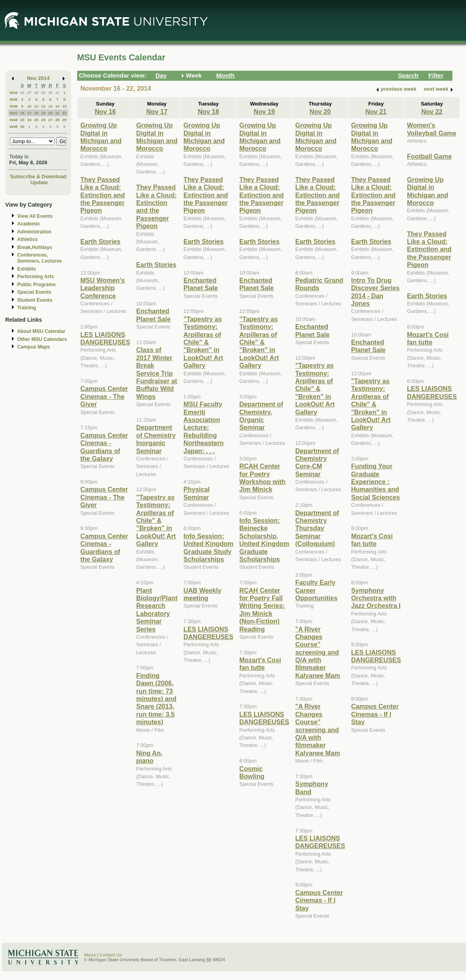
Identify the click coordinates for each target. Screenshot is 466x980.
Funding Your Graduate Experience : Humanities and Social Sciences (375, 482)
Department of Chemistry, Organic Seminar (261, 416)
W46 (14, 106)
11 (36, 106)
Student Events (35, 300)
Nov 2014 (38, 78)
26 (22, 93)
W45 (14, 99)
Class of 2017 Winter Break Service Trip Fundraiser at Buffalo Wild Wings (157, 373)
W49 (14, 126)
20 (51, 113)
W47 (14, 113)
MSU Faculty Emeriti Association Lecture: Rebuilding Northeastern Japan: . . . (204, 427)
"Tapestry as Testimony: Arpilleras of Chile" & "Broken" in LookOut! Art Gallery (156, 520)
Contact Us (111, 955)
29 (43, 93)
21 (57, 113)
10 (29, 106)
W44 (14, 93)
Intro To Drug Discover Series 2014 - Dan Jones (375, 292)
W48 (14, 120)
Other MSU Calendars (42, 339)
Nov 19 (264, 112)
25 (36, 120)
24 (29, 120)
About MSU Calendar (41, 331)
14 (57, 106)
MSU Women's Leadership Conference (103, 288)
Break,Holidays (35, 247)
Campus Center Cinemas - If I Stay (319, 900)
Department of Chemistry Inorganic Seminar (156, 439)
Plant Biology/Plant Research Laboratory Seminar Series (157, 610)
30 (51, 93)
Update (39, 182)
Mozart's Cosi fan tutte (260, 664)
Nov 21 (376, 112)
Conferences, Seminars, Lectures (40, 258)
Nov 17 (157, 112)
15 (65, 106)
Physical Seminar (197, 493)
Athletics (27, 239)
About (90, 955)
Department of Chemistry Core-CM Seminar (317, 462)
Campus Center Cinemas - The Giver (104, 396)
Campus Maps (34, 347)
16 (22, 113)
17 (29, 113)
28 (36, 93)
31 (57, 93)
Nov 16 (105, 112)
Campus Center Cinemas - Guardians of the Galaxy (104, 447)
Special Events (34, 292)
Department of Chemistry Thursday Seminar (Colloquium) (317, 528)
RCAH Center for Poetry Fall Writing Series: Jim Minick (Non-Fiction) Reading (262, 610)
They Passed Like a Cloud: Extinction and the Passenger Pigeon (103, 195)
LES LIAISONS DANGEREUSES (105, 338)
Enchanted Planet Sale (153, 315)
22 (65, 113)
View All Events (35, 216)
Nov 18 (208, 112)
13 (51, 106)
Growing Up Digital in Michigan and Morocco (101, 137)
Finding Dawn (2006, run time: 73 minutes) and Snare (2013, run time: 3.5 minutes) (156, 699)
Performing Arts (36, 277)
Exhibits (27, 269)
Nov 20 (320, 112)
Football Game (429, 156)
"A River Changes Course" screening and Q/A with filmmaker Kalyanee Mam (318, 652)
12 (43, 106)
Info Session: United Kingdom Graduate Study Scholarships (208, 548)
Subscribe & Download (38, 176)
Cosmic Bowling (252, 772)
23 (22, 120)
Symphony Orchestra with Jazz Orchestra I (376, 598)
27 (29, 93)
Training (27, 308)
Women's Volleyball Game (432, 129)
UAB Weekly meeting (202, 594)
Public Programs (36, 285)
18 (36, 113)
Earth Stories (101, 241)
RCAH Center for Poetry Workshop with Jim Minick (262, 478)
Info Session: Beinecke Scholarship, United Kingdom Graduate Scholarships (264, 540)
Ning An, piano (149, 757)
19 (43, 113)
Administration (34, 232)
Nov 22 (432, 112)
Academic (29, 224)
